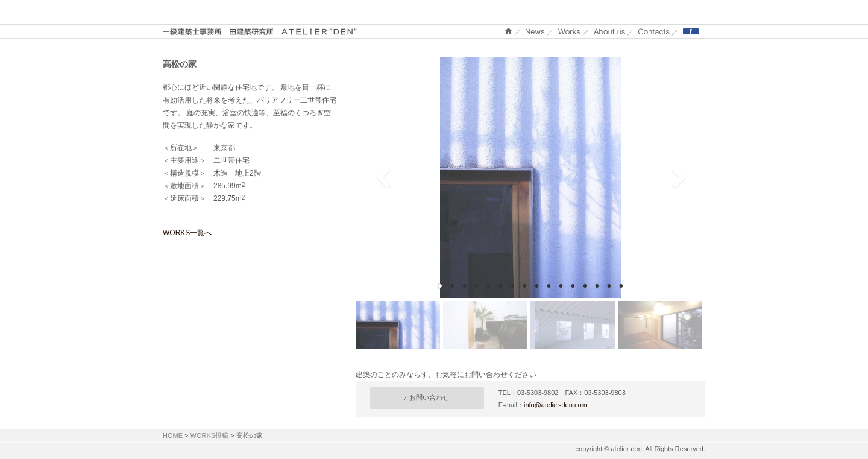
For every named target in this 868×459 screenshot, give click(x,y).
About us (609, 31)
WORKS (569, 31)
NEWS (535, 31)
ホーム (508, 31)
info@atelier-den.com (555, 405)
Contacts (654, 31)
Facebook (691, 31)
